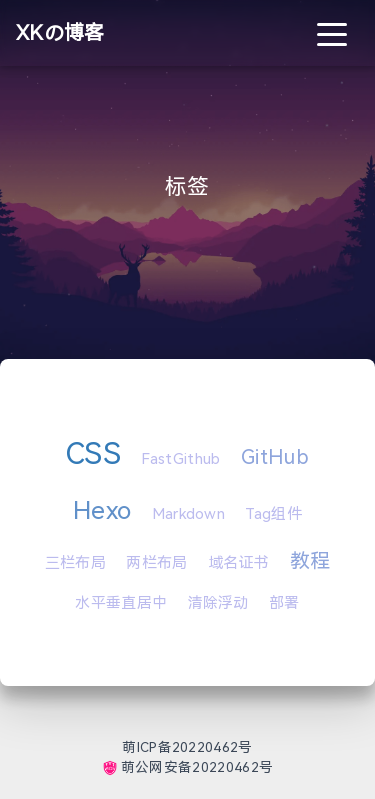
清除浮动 (218, 603)
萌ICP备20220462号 (187, 747)
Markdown (189, 514)
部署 (284, 603)
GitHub (275, 457)
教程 (310, 561)
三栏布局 (75, 563)
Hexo (102, 510)
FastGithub (180, 459)
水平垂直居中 (121, 603)
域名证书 (238, 563)
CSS (93, 453)
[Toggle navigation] (332, 33)
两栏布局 (156, 563)
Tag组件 (273, 514)
